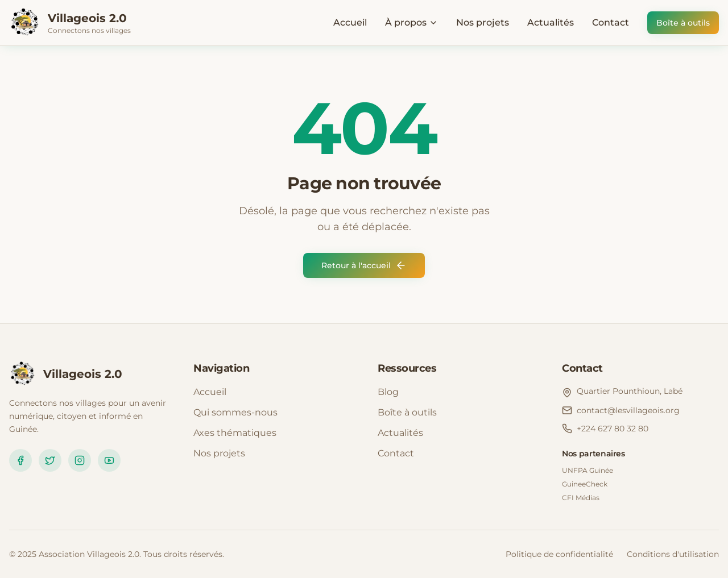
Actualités (551, 22)
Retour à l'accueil (364, 265)
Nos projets (483, 22)
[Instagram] (80, 460)
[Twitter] (50, 460)
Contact (611, 22)
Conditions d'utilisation (673, 554)
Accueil (350, 22)
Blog (388, 392)
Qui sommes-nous (235, 412)
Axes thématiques (235, 433)
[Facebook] (20, 460)
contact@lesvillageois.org (628, 410)
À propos (411, 22)
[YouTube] (109, 460)
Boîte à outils (683, 23)
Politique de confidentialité (559, 554)
